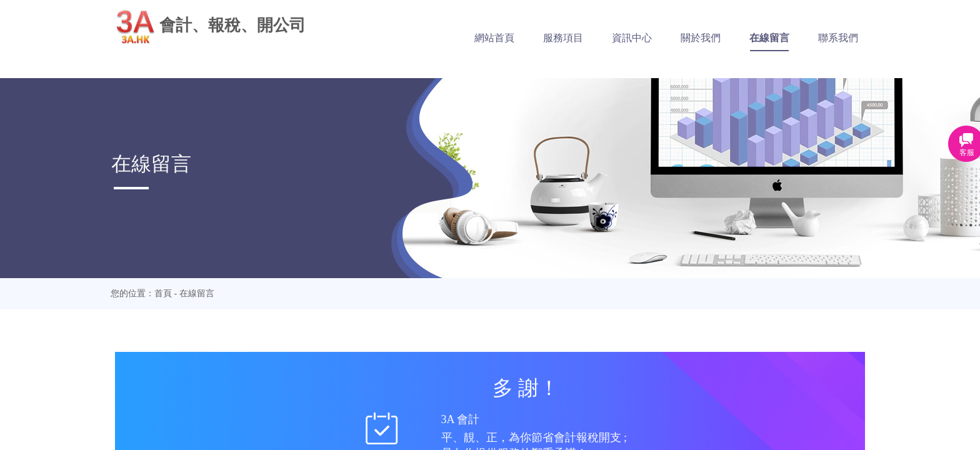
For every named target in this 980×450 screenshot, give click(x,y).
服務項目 (571, 38)
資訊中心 (639, 38)
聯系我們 (846, 38)
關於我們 (708, 38)
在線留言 (777, 38)
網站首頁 (502, 38)
